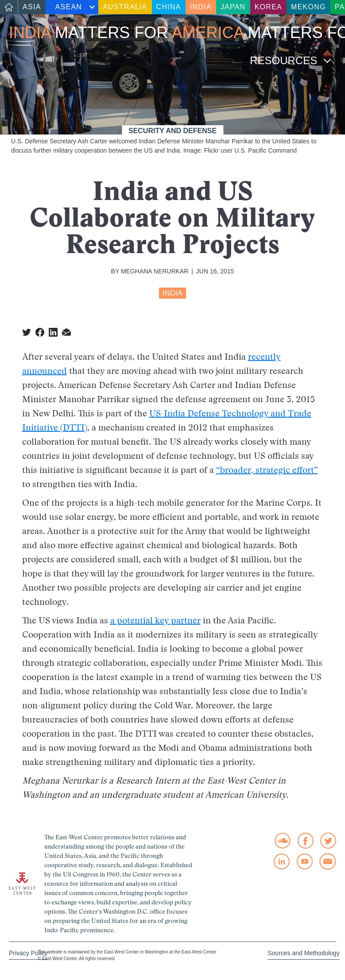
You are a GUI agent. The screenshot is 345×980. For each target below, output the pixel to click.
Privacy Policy (28, 953)
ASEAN (69, 7)
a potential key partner (155, 620)
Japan (233, 7)
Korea (268, 7)
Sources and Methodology (304, 953)
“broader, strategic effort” (267, 470)
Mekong (308, 7)
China (169, 7)
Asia (32, 7)
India (201, 7)
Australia (125, 7)
